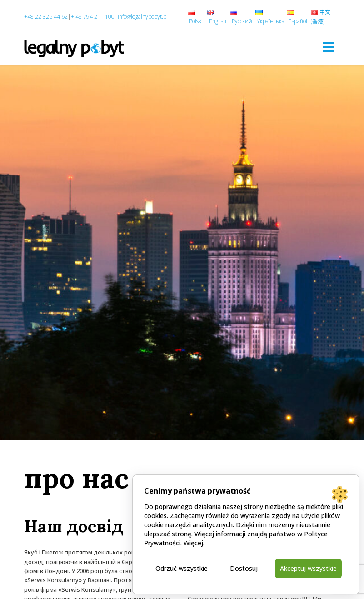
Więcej (193, 543)
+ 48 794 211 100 (93, 17)
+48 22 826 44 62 (46, 17)
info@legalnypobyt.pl (143, 17)
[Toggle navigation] (329, 47)
